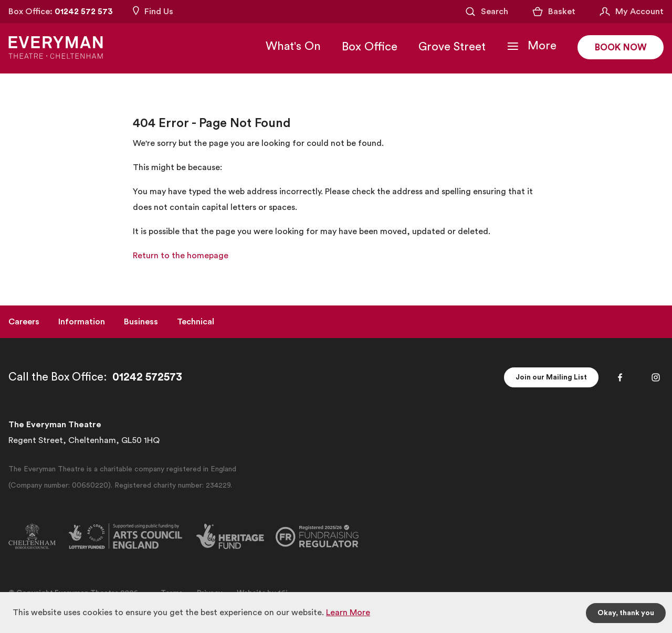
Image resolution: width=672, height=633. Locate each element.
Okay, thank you (626, 613)
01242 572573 (147, 377)
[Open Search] (486, 12)
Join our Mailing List (551, 377)
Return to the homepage (181, 256)
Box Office (366, 48)
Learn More (348, 613)
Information (82, 322)
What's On (290, 47)
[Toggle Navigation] (528, 47)
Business (141, 322)
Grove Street (448, 48)
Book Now (619, 49)
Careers (24, 322)
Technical (196, 322)
